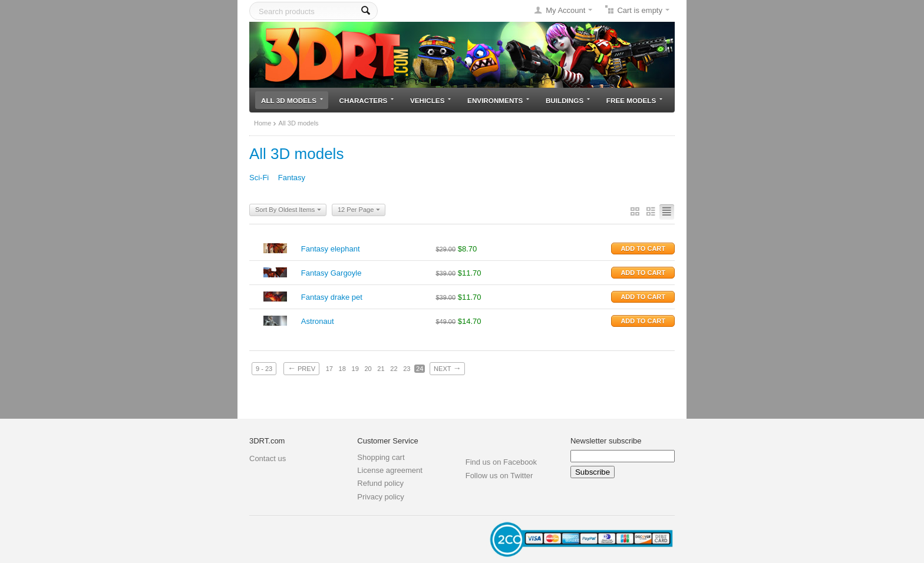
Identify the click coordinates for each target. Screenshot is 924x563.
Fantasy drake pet (332, 297)
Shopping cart (381, 457)
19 (355, 369)
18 (342, 369)
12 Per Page (359, 210)
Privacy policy (380, 497)
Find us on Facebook (501, 462)
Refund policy (380, 483)
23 (407, 369)
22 (394, 369)
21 (381, 369)
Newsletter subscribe (606, 441)
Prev (301, 368)
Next (447, 368)
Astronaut (318, 321)
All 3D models (292, 100)
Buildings (568, 100)
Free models (634, 100)
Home (263, 123)
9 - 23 (264, 369)
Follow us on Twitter (499, 476)
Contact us (268, 458)
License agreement (390, 470)
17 (329, 369)
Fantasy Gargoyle (331, 273)
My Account (565, 10)
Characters (367, 100)
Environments (498, 100)
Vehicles (430, 100)
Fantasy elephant (331, 249)
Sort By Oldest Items (288, 210)
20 (368, 369)
